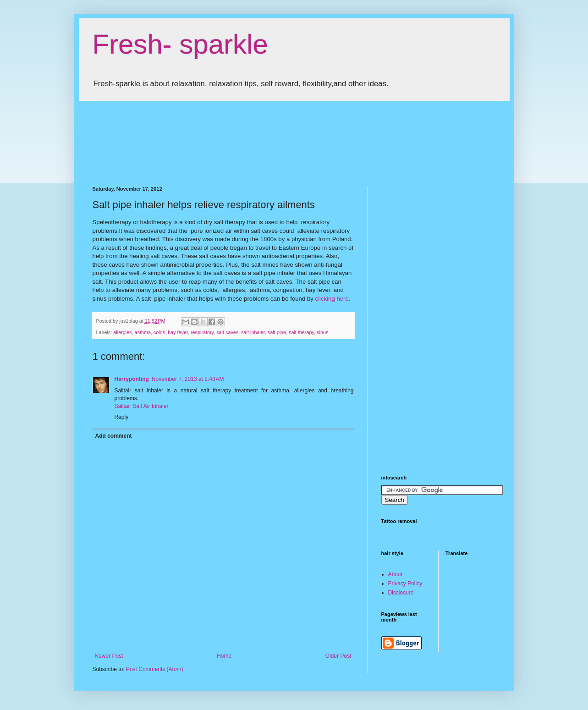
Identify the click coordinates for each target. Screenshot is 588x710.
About (395, 574)
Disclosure (401, 593)
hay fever (178, 332)
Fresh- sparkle (180, 44)
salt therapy (301, 332)
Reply (122, 417)
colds (159, 332)
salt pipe (277, 332)
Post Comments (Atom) (155, 669)
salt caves (227, 332)
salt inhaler (253, 332)
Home (224, 656)
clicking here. (333, 299)
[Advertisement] (259, 136)
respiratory (202, 332)
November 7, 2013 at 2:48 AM (188, 379)
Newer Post (109, 656)
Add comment (114, 436)
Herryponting (132, 379)
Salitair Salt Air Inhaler (142, 406)
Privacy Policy (405, 583)
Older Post (338, 656)
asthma (143, 332)
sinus (322, 332)
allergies (122, 332)
